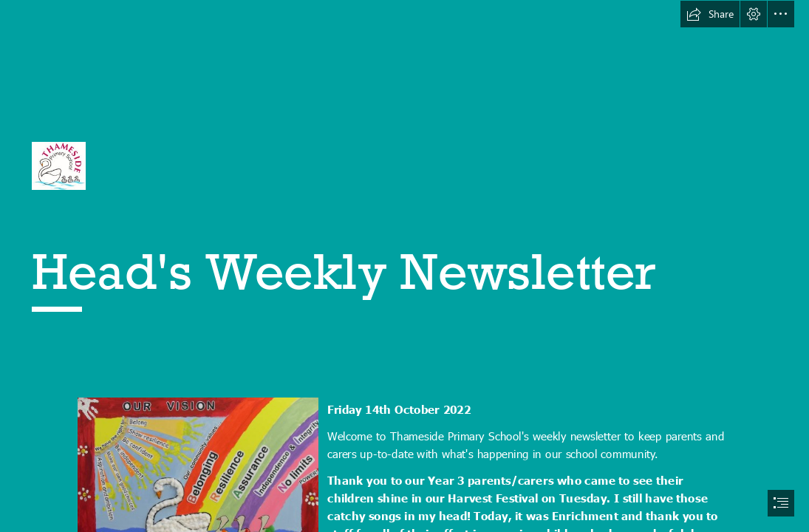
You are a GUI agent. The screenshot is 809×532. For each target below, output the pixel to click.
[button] (710, 14)
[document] (404, 266)
